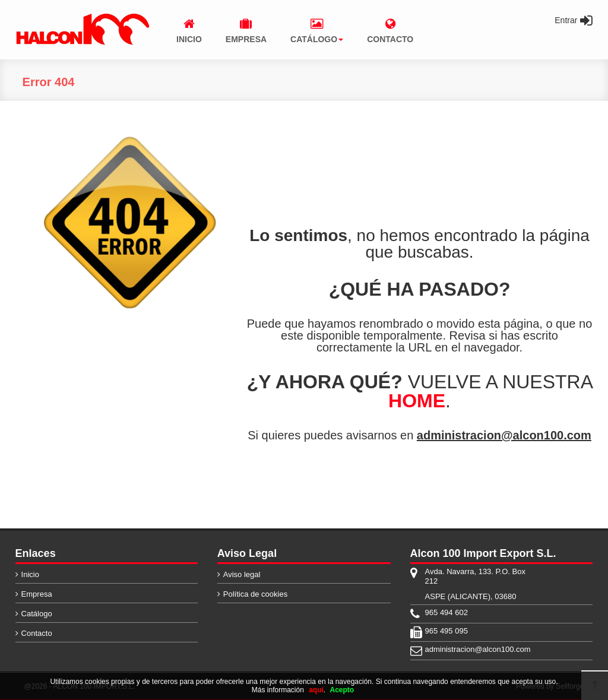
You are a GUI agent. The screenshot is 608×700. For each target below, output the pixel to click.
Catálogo (37, 614)
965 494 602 (446, 612)
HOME (417, 401)
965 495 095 (446, 631)
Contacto (37, 633)
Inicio (30, 574)
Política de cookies (255, 594)
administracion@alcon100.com (504, 435)
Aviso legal (242, 574)
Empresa (37, 594)
